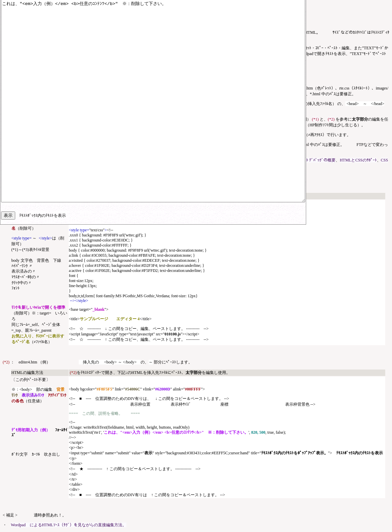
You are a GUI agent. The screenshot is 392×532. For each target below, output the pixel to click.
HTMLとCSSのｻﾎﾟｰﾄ (358, 160)
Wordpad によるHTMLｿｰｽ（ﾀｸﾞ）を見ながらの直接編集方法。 (69, 525)
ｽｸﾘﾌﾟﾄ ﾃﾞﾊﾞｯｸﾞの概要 (316, 160)
